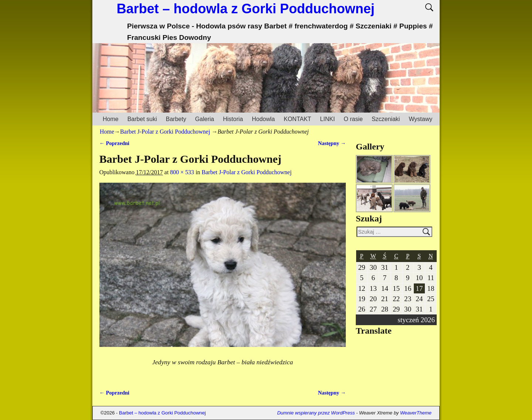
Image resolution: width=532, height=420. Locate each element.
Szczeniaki (386, 119)
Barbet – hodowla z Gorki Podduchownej (246, 9)
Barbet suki (142, 119)
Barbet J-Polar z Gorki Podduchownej (165, 132)
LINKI (327, 119)
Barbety (176, 119)
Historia (233, 119)
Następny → (332, 143)
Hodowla (263, 119)
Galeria (205, 119)
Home (111, 119)
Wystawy (420, 119)
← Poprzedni (114, 143)
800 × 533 (182, 172)
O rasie (353, 119)
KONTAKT (297, 119)
